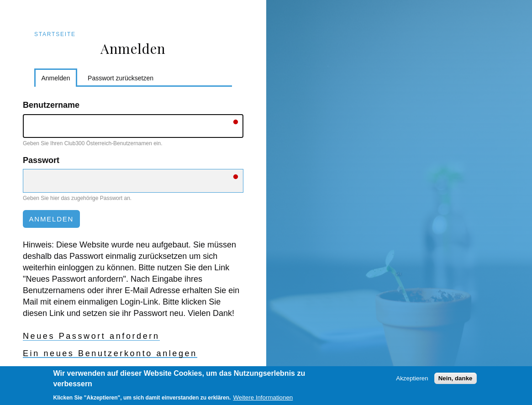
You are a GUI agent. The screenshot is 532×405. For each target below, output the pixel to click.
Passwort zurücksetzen (121, 78)
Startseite (55, 34)
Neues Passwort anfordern (91, 336)
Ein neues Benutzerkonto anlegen (110, 353)
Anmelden (60, 80)
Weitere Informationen (263, 400)
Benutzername (51, 105)
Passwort (41, 160)
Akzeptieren (412, 381)
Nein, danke (456, 381)
